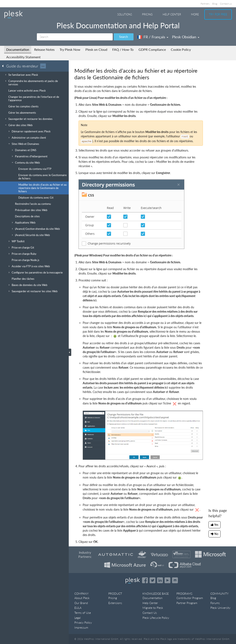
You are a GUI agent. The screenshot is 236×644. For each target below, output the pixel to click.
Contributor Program (190, 598)
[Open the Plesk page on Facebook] (145, 580)
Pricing (147, 14)
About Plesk (82, 598)
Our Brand (81, 603)
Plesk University (220, 608)
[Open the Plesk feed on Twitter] (152, 580)
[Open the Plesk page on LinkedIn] (160, 580)
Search (124, 37)
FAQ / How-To (123, 49)
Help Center (172, 14)
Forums (215, 603)
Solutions (125, 14)
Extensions (115, 603)
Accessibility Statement (23, 57)
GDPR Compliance (152, 49)
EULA (78, 608)
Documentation (18, 49)
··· (43, 66)
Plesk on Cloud (96, 49)
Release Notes (44, 49)
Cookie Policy (181, 49)
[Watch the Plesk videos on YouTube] (167, 580)
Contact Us (150, 613)
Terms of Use (83, 613)
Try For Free (218, 14)
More (195, 14)
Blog (215, 4)
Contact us (226, 4)
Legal (77, 618)
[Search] (75, 37)
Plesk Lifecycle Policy (156, 618)
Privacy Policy (83, 622)
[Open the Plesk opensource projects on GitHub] (175, 580)
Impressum (81, 627)
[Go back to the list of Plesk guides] (4, 66)
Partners (205, 4)
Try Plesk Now (70, 49)
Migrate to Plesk (153, 608)
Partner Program (187, 603)
